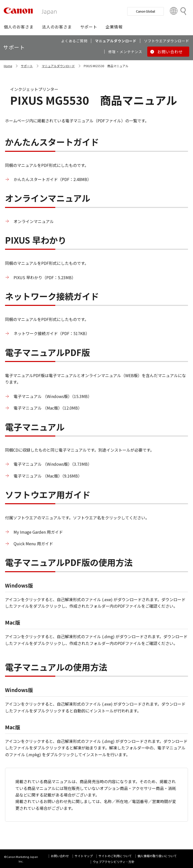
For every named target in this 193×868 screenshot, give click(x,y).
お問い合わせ (60, 856)
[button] (19, 27)
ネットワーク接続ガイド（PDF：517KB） (52, 333)
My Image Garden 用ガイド (38, 532)
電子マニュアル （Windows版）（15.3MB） (53, 396)
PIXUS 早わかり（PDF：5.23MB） (45, 277)
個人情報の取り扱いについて (157, 856)
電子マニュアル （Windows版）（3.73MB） (53, 464)
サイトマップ (84, 856)
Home (8, 66)
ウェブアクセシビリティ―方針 (114, 862)
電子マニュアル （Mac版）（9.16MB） (48, 476)
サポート (27, 66)
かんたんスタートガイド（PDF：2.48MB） (52, 179)
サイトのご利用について (115, 856)
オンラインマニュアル (34, 221)
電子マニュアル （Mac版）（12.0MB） (48, 408)
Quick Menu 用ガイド (33, 544)
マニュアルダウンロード (58, 66)
